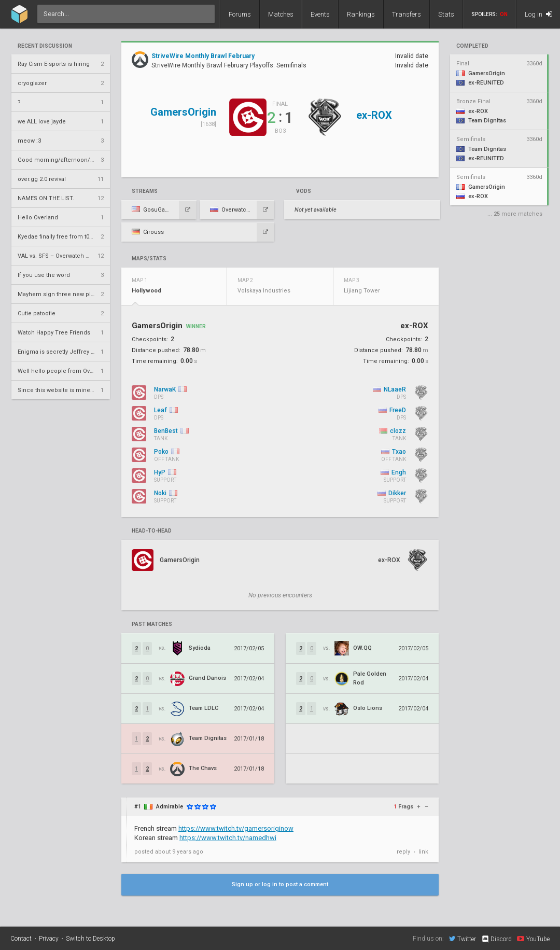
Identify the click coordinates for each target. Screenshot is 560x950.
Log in (538, 14)
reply (403, 852)
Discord (496, 939)
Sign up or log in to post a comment (280, 884)
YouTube (533, 939)
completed (472, 46)
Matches (281, 14)
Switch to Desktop (90, 939)
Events (320, 14)
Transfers (407, 14)
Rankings (361, 14)
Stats (446, 14)
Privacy (49, 939)
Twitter (463, 939)
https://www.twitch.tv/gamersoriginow (236, 828)
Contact (21, 939)
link (423, 852)
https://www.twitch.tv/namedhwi (228, 838)
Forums (240, 14)
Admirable (170, 807)
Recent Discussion (45, 46)
